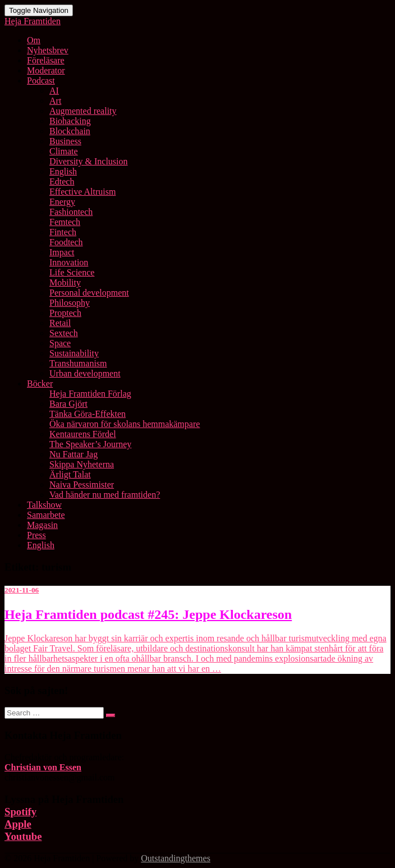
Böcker (40, 384)
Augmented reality (83, 111)
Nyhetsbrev (48, 50)
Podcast (41, 81)
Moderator (46, 70)
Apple (18, 824)
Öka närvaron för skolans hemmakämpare (125, 424)
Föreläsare (46, 60)
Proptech (65, 313)
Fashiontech (71, 212)
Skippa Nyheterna (82, 464)
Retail (60, 323)
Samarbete (46, 515)
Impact (62, 252)
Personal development (89, 293)
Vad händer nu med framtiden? (105, 495)
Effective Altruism (82, 192)
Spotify (20, 812)
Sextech (64, 333)
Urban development (85, 373)
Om (34, 40)
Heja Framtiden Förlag (90, 394)
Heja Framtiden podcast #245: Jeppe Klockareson (148, 614)
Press (36, 535)
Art (55, 101)
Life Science (72, 272)
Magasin (42, 525)
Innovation (69, 262)
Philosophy (70, 303)
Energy (62, 202)
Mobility (65, 283)
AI (54, 91)
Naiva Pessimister (82, 484)
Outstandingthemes (176, 858)
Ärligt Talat (70, 474)
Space (60, 343)
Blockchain (70, 131)
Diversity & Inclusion (89, 161)
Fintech (63, 232)
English (63, 171)
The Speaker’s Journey (90, 444)
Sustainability (74, 353)
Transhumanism (78, 363)
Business (65, 141)
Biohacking (70, 121)
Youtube (23, 836)
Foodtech (66, 242)
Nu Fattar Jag (74, 454)
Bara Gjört (68, 404)
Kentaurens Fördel (83, 434)
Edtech (62, 182)
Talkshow (44, 505)
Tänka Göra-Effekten (88, 414)
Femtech (65, 222)
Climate (64, 151)
